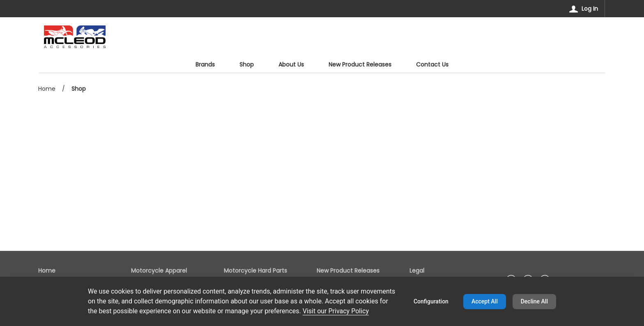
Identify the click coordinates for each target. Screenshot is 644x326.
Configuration (431, 301)
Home (47, 89)
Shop (79, 89)
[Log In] (584, 9)
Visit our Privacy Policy (336, 311)
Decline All (534, 301)
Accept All (485, 301)
